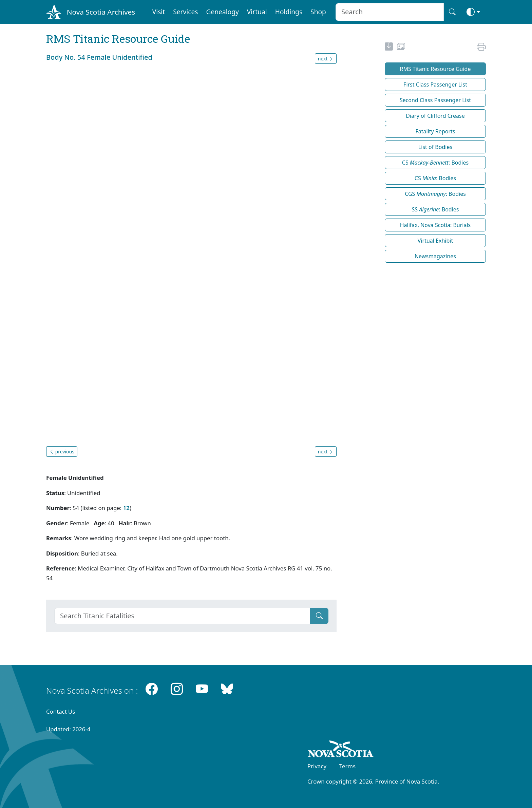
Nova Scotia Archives (101, 12)
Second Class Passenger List (435, 100)
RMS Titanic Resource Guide (435, 69)
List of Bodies (435, 147)
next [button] (326, 59)
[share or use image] (401, 48)
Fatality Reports (435, 131)
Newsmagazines (435, 256)
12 (126, 508)
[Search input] (390, 12)
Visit (159, 12)
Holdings (289, 12)
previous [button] (62, 452)
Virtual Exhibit (435, 241)
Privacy (317, 766)
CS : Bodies (435, 163)
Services (185, 12)
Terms (347, 766)
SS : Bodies (435, 209)
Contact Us (61, 711)
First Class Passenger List (435, 84)
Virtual (257, 12)
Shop (318, 12)
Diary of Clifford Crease (435, 116)
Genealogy (222, 12)
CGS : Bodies (435, 194)
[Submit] (319, 616)
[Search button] (452, 12)
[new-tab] (389, 48)
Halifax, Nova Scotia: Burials (435, 225)
